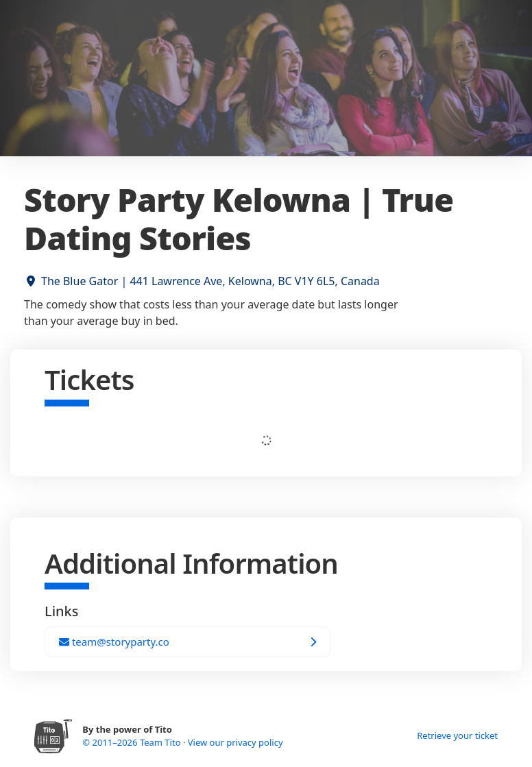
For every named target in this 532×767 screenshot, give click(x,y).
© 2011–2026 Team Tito (133, 742)
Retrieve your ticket (457, 735)
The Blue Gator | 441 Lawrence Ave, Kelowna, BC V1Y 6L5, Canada (210, 281)
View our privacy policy (235, 742)
